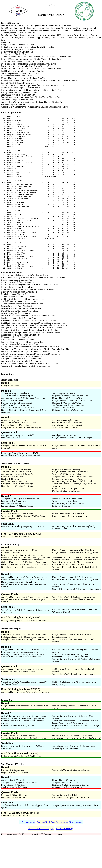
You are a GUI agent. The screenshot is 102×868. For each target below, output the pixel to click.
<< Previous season (27, 854)
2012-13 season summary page (41, 860)
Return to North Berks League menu (52, 854)
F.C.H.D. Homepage (65, 860)
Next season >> (76, 854)
